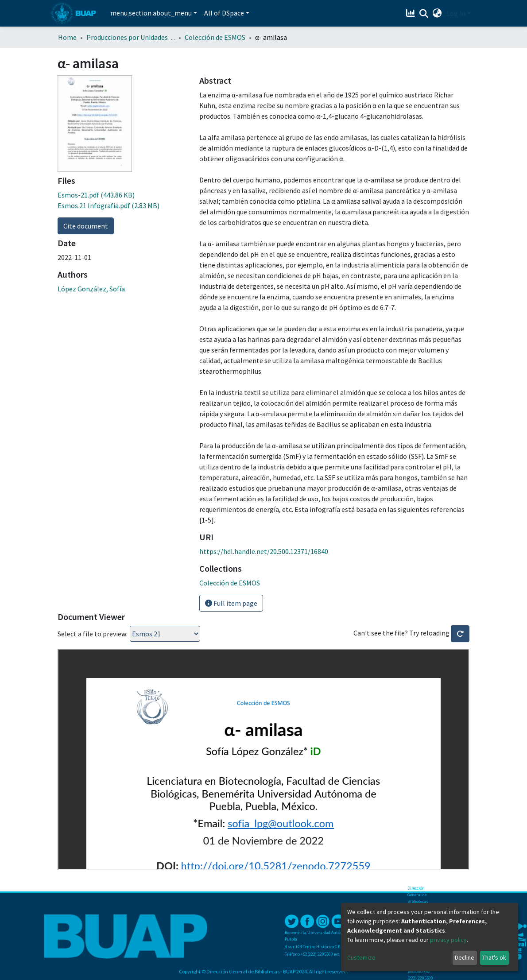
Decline (465, 957)
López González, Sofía (91, 289)
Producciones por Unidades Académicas (131, 37)
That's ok (494, 957)
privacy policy (448, 940)
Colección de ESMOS (215, 37)
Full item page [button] (231, 603)
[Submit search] (424, 14)
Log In (456, 13)
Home (67, 37)
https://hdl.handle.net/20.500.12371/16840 (264, 551)
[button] (437, 13)
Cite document (86, 226)
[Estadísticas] (412, 13)
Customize (361, 957)
